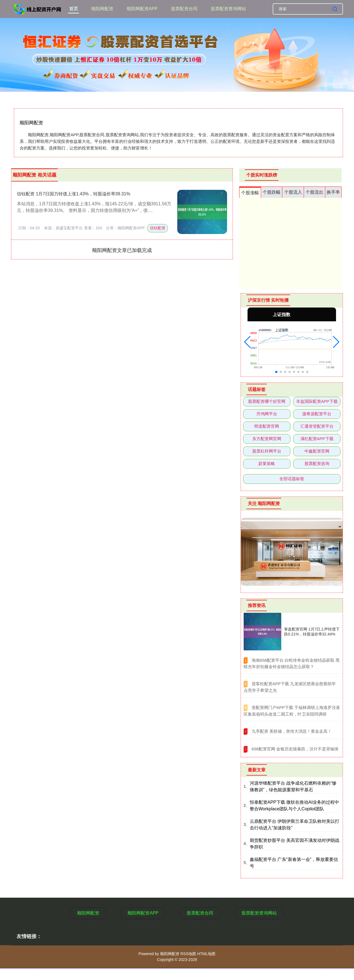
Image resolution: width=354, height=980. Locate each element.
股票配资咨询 (317, 463)
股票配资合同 (184, 9)
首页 (74, 9)
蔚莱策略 (267, 463)
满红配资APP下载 (317, 439)
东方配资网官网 (267, 439)
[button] (247, 342)
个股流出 (314, 192)
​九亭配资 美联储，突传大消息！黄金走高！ (292, 731)
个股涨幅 (250, 193)
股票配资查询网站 (228, 9)
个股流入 (293, 192)
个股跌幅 (272, 192)
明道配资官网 (267, 426)
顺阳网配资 (102, 9)
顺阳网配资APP (142, 9)
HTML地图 (206, 954)
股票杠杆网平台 (267, 451)
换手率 (333, 192)
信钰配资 (158, 228)
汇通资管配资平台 (317, 426)
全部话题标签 (292, 479)
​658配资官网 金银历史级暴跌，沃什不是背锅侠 (295, 749)
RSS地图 (188, 954)
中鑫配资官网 (317, 451)
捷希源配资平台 (317, 414)
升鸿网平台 (267, 414)
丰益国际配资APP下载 (317, 401)
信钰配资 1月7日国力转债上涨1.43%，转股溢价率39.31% (74, 194)
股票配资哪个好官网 (267, 401)
